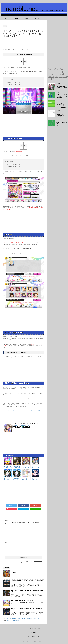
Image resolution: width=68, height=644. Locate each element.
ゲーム (58, 18)
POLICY (39, 628)
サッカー (48, 18)
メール (7, 547)
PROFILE (16, 18)
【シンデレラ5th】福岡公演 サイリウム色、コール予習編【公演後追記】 (23, 619)
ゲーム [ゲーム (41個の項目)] (56, 72)
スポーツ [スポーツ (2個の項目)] (57, 74)
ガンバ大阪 (37, 18)
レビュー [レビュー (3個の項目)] (65, 77)
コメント (7, 526)
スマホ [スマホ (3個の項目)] (62, 74)
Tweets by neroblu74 (53, 64)
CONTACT (26, 18)
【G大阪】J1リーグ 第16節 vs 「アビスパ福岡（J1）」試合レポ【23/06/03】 (61, 124)
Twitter (5, 18)
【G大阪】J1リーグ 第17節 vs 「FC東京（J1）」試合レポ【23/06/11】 (62, 96)
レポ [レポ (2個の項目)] (50, 79)
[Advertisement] (23, 44)
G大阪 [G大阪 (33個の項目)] (50, 69)
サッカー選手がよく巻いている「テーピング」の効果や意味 (62, 87)
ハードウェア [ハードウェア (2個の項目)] (51, 77)
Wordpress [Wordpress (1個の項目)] (51, 72)
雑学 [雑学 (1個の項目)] (53, 79)
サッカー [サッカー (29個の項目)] (60, 72)
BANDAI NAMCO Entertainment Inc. (22, 425)
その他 (6, 516)
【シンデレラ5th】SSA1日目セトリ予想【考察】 (18, 620)
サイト (7, 552)
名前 (7, 543)
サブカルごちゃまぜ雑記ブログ (34, 636)
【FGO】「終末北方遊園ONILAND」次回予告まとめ (22, 600)
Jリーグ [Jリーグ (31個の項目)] (58, 69)
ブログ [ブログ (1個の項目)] (61, 77)
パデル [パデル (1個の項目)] (57, 77)
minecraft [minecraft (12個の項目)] (63, 69)
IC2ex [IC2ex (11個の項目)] (54, 69)
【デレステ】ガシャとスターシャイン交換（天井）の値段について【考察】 (23, 411)
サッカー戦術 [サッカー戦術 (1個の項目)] (51, 74)
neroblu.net (34, 632)
